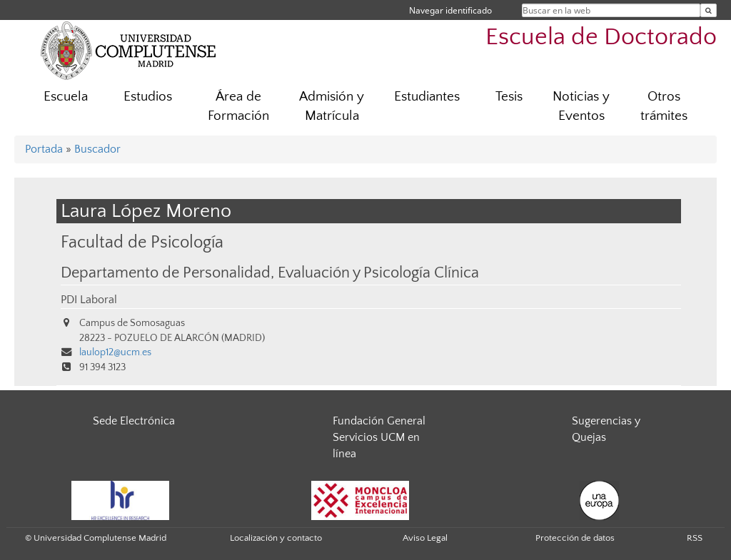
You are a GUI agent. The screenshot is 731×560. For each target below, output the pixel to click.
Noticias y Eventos (581, 106)
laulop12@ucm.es (115, 352)
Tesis (509, 97)
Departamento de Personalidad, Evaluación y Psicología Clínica (270, 273)
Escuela (66, 97)
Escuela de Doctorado (601, 37)
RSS (695, 538)
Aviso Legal (425, 538)
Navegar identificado (450, 10)
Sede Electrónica (134, 421)
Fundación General (379, 421)
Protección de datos (575, 538)
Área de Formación (238, 106)
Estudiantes (427, 97)
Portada (44, 149)
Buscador (97, 149)
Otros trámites (664, 106)
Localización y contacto (276, 538)
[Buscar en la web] (709, 10)
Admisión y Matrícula (332, 106)
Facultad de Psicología (142, 242)
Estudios (148, 97)
